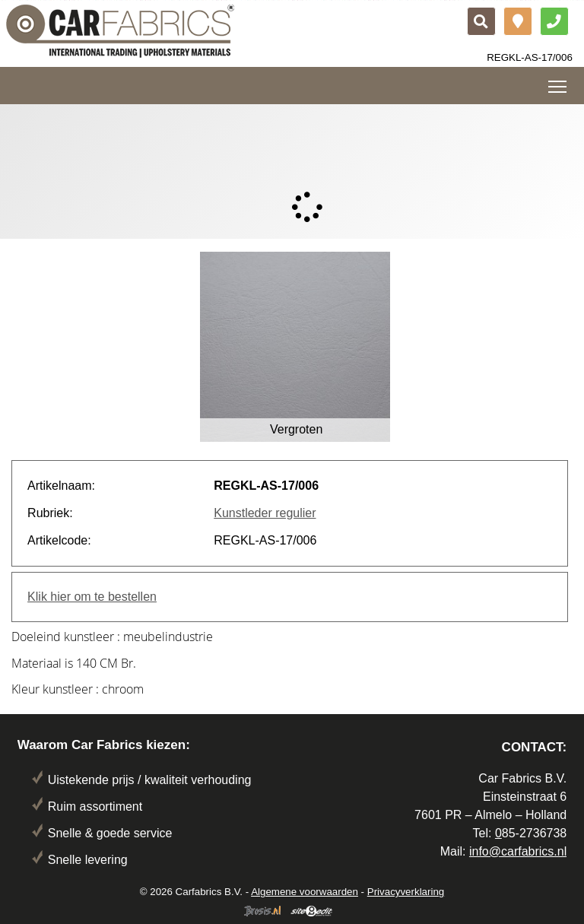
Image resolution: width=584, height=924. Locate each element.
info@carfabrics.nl (518, 851)
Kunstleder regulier (265, 513)
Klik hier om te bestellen (92, 597)
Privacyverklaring (406, 892)
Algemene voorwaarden (305, 892)
